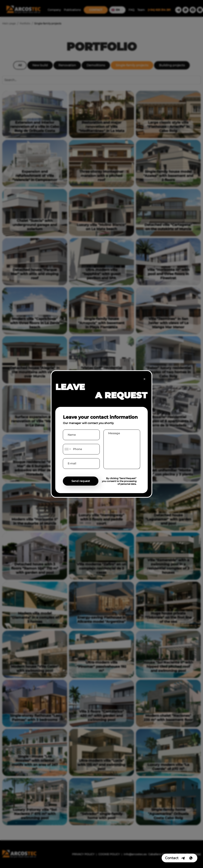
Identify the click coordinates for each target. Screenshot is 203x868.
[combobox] (67, 449)
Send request (81, 481)
